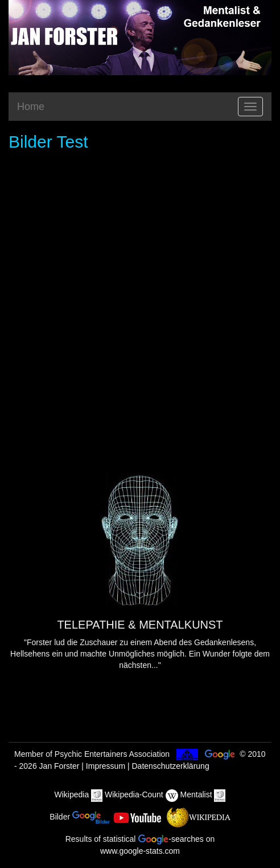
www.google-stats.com (140, 851)
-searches (170, 839)
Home (31, 107)
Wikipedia (72, 794)
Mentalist (196, 794)
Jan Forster (59, 766)
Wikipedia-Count (134, 794)
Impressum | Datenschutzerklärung (148, 766)
